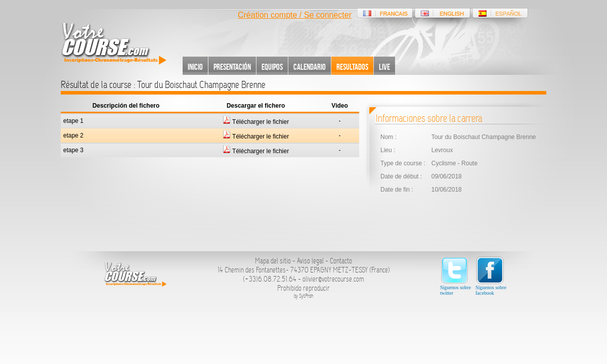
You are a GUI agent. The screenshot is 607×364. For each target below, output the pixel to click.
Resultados (352, 67)
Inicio (195, 67)
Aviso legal (310, 261)
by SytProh (304, 296)
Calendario (310, 67)
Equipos (272, 67)
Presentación (232, 67)
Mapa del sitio (273, 261)
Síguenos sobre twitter (456, 276)
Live (384, 67)
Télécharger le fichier (256, 122)
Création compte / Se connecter (295, 15)
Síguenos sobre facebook (491, 276)
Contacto (341, 261)
